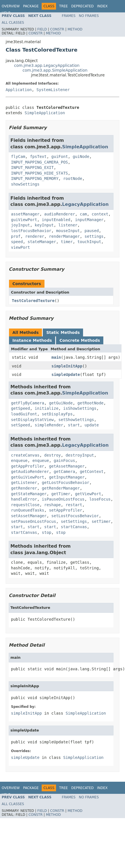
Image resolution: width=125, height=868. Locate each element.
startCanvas (74, 527)
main (56, 357)
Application (19, 90)
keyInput (44, 225)
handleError (24, 499)
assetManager (25, 214)
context (100, 214)
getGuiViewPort (28, 477)
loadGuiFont (24, 414)
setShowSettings (76, 420)
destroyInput (80, 455)
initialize (46, 408)
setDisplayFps (57, 414)
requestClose (25, 505)
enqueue (19, 461)
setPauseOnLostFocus (34, 521)
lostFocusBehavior (31, 231)
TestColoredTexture (33, 301)
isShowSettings (80, 408)
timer (67, 242)
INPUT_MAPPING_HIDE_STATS (39, 173)
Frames (69, 16)
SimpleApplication (45, 113)
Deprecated (82, 6)
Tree (63, 6)
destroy (53, 455)
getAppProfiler (28, 466)
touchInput (89, 242)
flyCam (18, 157)
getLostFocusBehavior (66, 483)
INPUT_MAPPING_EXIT (32, 168)
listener (68, 225)
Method (75, 29)
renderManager (64, 236)
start (74, 425)
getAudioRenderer (30, 472)
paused (92, 231)
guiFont (60, 157)
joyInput (20, 225)
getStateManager (29, 494)
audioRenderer (60, 214)
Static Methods (63, 332)
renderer (35, 236)
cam (83, 214)
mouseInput (68, 231)
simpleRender (49, 425)
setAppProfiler (66, 510)
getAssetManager (67, 466)
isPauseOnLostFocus (63, 499)
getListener (24, 483)
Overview (11, 6)
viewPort (20, 247)
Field (42, 29)
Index (102, 6)
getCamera (64, 472)
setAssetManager (29, 516)
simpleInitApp (67, 366)
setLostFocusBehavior (75, 516)
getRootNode (91, 403)
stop (47, 532)
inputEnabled (56, 220)
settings (94, 236)
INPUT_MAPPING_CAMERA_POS (39, 162)
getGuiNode (61, 403)
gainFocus (64, 461)
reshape (53, 505)
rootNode (72, 179)
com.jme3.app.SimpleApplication (55, 70)
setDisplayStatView (32, 420)
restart (74, 505)
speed (17, 242)
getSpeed (20, 408)
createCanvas (25, 455)
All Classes (13, 23)
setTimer (101, 521)
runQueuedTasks (28, 510)
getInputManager (67, 477)
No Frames (89, 16)
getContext (91, 472)
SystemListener (53, 90)
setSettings (74, 521)
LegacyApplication (85, 204)
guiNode (81, 157)
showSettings (25, 184)
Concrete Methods (80, 340)
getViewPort (88, 494)
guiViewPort (24, 220)
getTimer (61, 494)
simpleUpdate (66, 374)
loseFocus (100, 499)
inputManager (89, 220)
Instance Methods (32, 340)
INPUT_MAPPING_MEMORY (35, 179)
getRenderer (24, 488)
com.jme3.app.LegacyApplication (47, 65)
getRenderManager (61, 488)
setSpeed (20, 425)
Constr (57, 29)
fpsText (38, 157)
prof (16, 236)
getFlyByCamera (28, 403)
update (92, 425)
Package (31, 6)
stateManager (42, 242)
